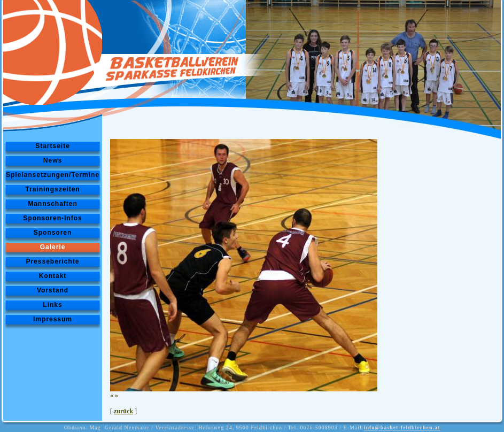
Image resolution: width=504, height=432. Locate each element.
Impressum (53, 319)
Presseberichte (52, 261)
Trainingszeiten (52, 189)
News (53, 160)
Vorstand (53, 290)
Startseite (53, 146)
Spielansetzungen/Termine (53, 175)
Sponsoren (53, 233)
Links (52, 305)
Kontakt (53, 276)
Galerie (53, 247)
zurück (123, 411)
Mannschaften (53, 204)
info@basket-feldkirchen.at (402, 427)
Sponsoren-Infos (52, 218)
